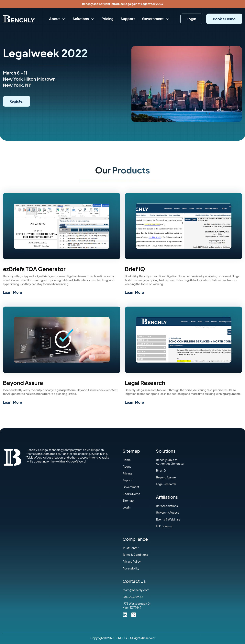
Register (17, 101)
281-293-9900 (133, 597)
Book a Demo (224, 19)
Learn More (12, 292)
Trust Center (131, 548)
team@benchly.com (136, 590)
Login (191, 19)
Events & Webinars (168, 519)
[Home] (19, 19)
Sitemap (128, 500)
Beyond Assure (166, 477)
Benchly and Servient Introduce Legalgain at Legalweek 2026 (123, 4)
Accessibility (131, 568)
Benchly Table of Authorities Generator (170, 462)
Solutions (84, 19)
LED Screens (164, 526)
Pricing (108, 19)
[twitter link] (134, 614)
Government (156, 19)
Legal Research (166, 484)
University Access (167, 512)
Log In (127, 507)
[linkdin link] (125, 614)
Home (127, 460)
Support (128, 19)
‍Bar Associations (167, 506)
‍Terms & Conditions (135, 555)
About (57, 19)
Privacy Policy (132, 561)
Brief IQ (161, 470)
